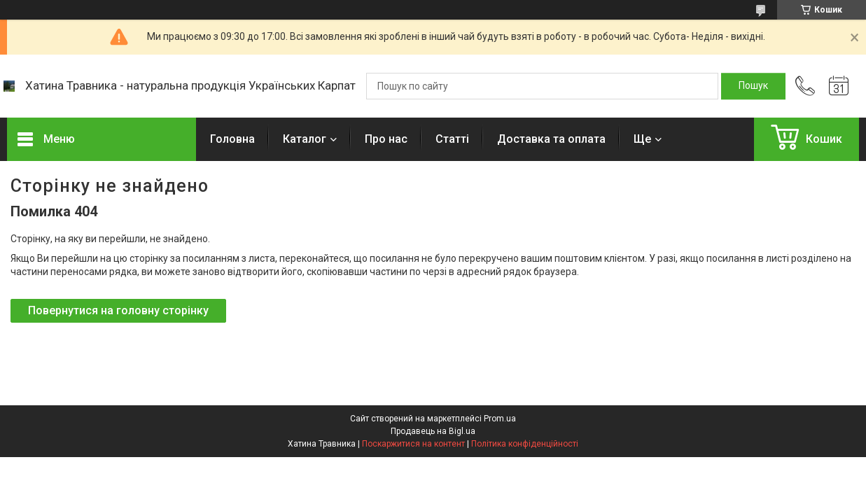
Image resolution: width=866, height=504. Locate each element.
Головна (232, 139)
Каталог (305, 139)
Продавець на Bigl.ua (433, 431)
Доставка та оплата (551, 139)
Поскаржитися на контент (413, 444)
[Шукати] (753, 86)
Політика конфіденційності (525, 444)
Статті (452, 139)
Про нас (386, 139)
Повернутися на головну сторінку (118, 310)
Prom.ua (500, 419)
